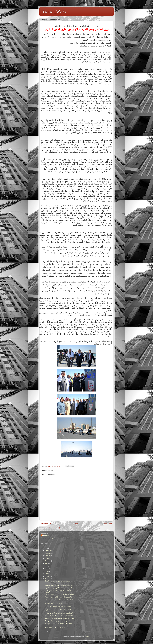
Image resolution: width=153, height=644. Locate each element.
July (46, 563)
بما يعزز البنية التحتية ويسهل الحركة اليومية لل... (58, 621)
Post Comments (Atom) (56, 528)
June (47, 566)
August (47, 561)
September (48, 558)
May (46, 569)
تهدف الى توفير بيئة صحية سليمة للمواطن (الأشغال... (60, 618)
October (48, 556)
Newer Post (46, 524)
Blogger (87, 637)
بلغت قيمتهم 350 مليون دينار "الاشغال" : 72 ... (58, 604)
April (46, 571)
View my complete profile (49, 538)
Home (77, 524)
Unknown (46, 535)
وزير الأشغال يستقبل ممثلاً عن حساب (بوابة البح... (59, 585)
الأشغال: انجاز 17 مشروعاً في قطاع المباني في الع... (59, 616)
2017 (45, 546)
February (48, 576)
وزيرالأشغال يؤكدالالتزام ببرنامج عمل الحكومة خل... (59, 628)
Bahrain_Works (54, 11)
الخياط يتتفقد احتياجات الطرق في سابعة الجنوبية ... (59, 588)
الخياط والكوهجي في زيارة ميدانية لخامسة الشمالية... (60, 595)
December (48, 551)
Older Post (107, 524)
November (48, 553)
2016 (45, 548)
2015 (45, 631)
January (48, 579)
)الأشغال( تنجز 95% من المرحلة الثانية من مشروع (59, 613)
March (47, 574)
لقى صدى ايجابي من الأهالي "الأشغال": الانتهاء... (58, 597)
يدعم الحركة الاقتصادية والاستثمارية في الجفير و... (59, 606)
